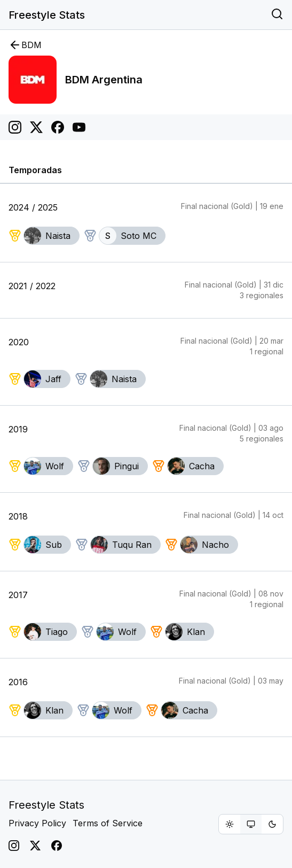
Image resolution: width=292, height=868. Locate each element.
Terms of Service (108, 823)
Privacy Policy (37, 823)
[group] (251, 824)
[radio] (230, 824)
